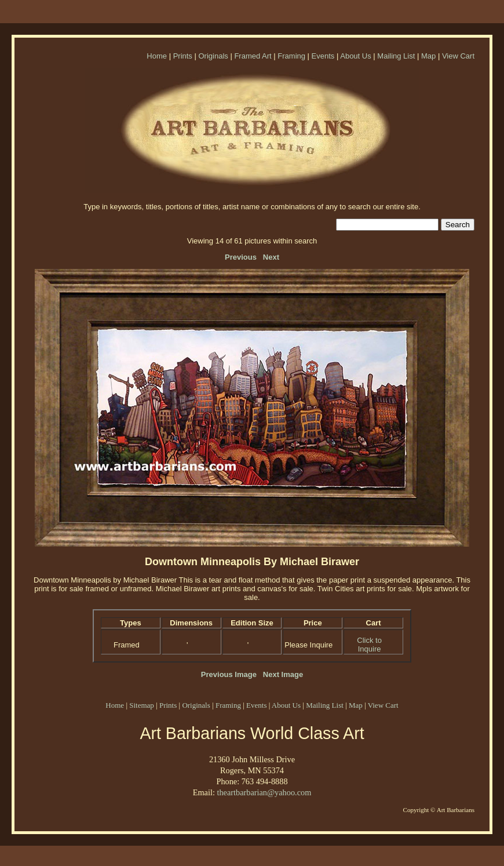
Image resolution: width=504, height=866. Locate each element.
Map (428, 56)
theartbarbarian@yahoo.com (264, 792)
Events (323, 56)
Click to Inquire (369, 645)
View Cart (458, 56)
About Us (355, 56)
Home (157, 56)
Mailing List (396, 56)
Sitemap (142, 705)
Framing (291, 56)
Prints (183, 56)
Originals (213, 56)
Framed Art (253, 56)
